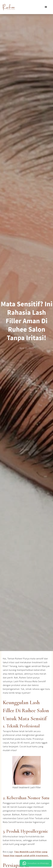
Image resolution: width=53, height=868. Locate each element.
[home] (8, 7)
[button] (46, 7)
